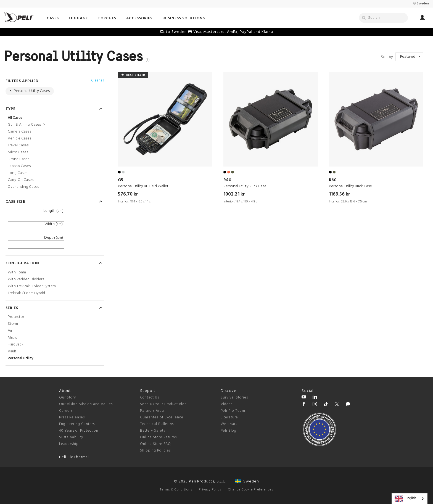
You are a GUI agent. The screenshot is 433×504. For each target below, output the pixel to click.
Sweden (247, 481)
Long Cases (18, 173)
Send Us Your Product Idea (163, 404)
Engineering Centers (77, 424)
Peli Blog (229, 431)
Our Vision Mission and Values (86, 404)
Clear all (98, 81)
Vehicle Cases (19, 138)
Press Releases (72, 417)
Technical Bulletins (157, 424)
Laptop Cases (19, 166)
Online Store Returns (158, 437)
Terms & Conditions (176, 490)
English (405, 499)
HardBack (16, 345)
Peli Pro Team (233, 411)
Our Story (68, 398)
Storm (13, 324)
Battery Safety (153, 431)
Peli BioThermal (74, 457)
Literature (229, 417)
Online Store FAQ (155, 444)
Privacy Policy (210, 490)
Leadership (69, 444)
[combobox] (410, 499)
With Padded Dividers (26, 279)
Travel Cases (18, 145)
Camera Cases (19, 132)
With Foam (17, 272)
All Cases (15, 118)
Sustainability (71, 437)
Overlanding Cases (23, 187)
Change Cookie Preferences (251, 490)
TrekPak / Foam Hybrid (26, 293)
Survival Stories (234, 398)
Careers (66, 411)
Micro (13, 338)
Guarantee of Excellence (162, 417)
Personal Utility (20, 358)
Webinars (229, 424)
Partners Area (152, 411)
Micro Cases (18, 152)
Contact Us (150, 398)
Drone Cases (19, 159)
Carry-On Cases (21, 180)
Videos (227, 404)
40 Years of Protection (79, 431)
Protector (16, 317)
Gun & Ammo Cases (26, 125)
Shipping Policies (155, 451)
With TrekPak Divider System (32, 286)
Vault (12, 351)
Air (10, 331)
